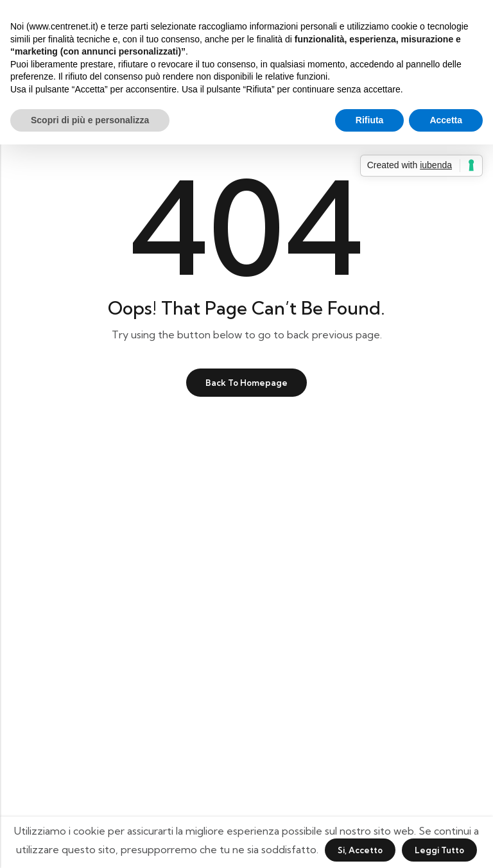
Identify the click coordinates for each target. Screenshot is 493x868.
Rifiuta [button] (370, 120)
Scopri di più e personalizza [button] (90, 120)
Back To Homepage (246, 383)
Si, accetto (360, 850)
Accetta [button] (446, 120)
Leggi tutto (439, 850)
